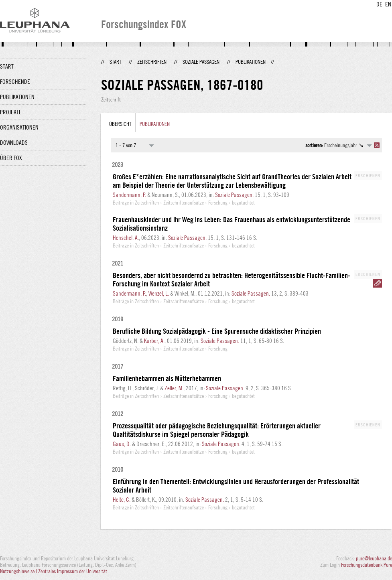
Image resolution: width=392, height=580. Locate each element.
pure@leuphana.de (374, 558)
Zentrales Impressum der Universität (73, 571)
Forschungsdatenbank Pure (367, 565)
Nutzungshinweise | (19, 571)
